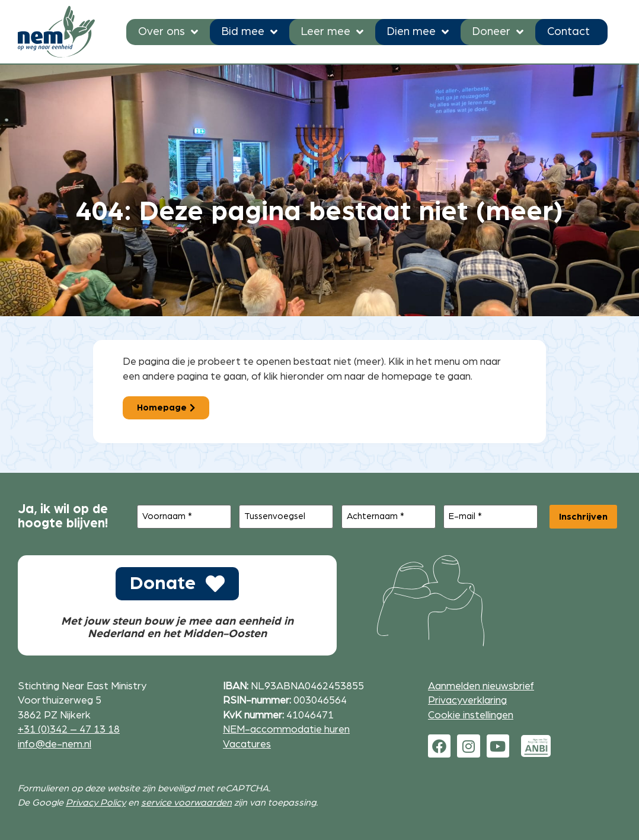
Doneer (498, 32)
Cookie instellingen (471, 715)
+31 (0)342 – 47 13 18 (69, 729)
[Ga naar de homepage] (56, 32)
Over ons (168, 32)
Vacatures (247, 744)
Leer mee (332, 32)
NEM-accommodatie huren (286, 729)
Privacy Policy (96, 803)
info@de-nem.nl (55, 744)
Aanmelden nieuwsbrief (481, 686)
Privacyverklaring (467, 700)
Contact (568, 32)
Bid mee (250, 32)
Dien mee (418, 32)
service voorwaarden (186, 803)
